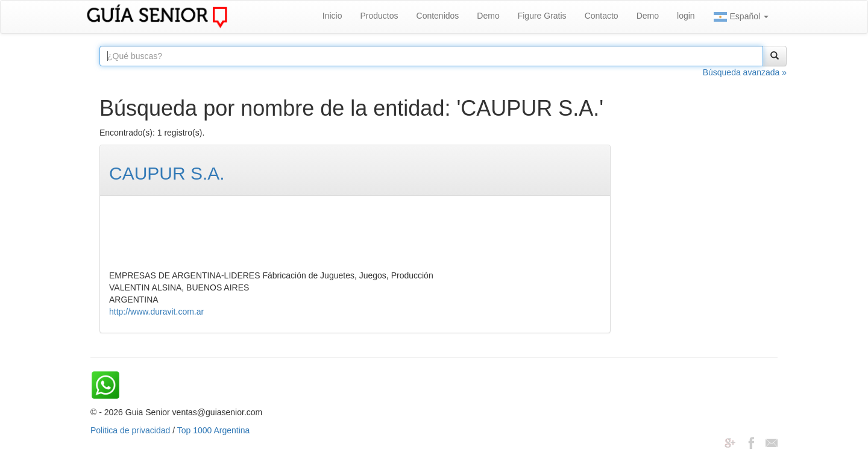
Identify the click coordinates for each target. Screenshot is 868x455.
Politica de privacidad (130, 430)
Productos (379, 16)
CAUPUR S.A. (167, 173)
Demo (488, 16)
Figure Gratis (542, 16)
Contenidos (438, 16)
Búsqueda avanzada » (745, 72)
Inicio (332, 16)
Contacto (602, 16)
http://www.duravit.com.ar (156, 312)
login (686, 16)
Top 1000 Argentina (214, 430)
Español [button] (741, 17)
